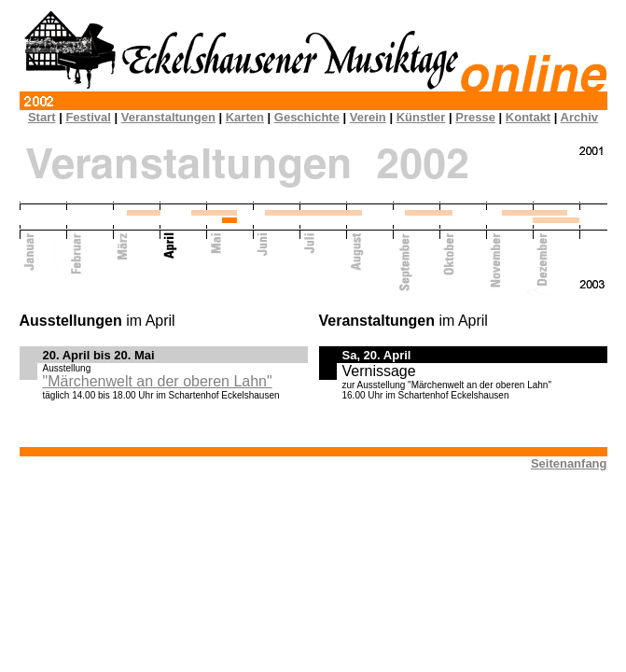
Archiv (579, 117)
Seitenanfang (569, 463)
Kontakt (528, 117)
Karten (245, 117)
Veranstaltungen (168, 117)
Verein (368, 117)
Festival (88, 117)
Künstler (421, 117)
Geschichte (307, 117)
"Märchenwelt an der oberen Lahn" (158, 381)
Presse (475, 117)
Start (42, 117)
